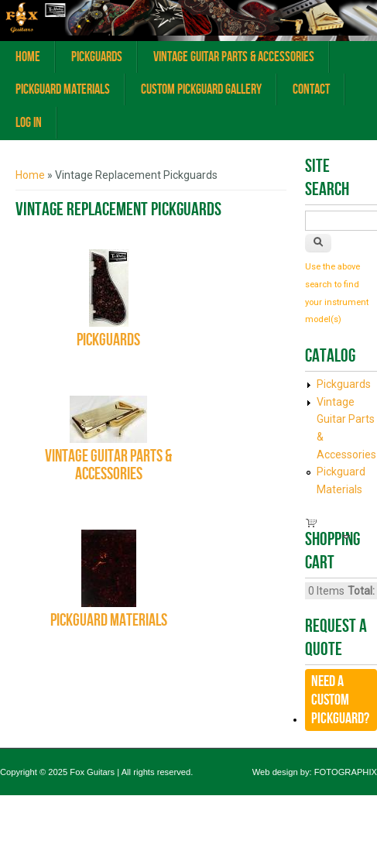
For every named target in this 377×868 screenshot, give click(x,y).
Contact (311, 89)
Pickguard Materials (63, 89)
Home (28, 57)
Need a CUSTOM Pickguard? (340, 700)
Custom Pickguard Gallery (201, 89)
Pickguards (97, 57)
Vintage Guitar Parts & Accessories (234, 57)
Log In (29, 123)
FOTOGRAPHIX (346, 772)
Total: (361, 591)
